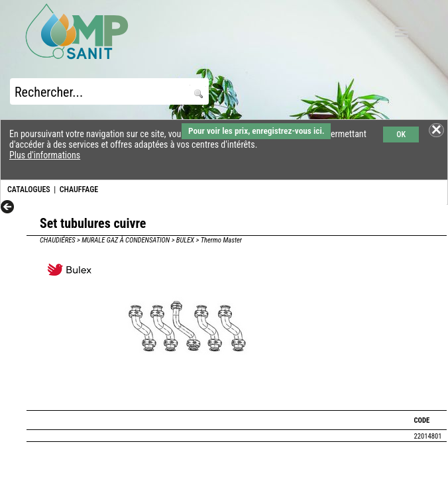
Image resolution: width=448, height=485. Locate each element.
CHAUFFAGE (79, 189)
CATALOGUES (29, 189)
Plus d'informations (45, 155)
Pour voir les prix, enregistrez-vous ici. (256, 131)
